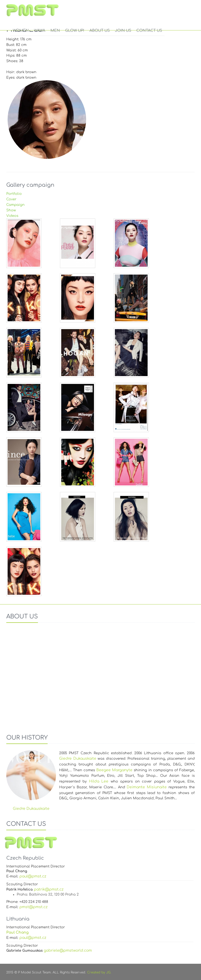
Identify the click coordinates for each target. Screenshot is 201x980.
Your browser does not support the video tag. (100, 676)
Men (55, 31)
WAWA (40, 31)
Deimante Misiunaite (147, 787)
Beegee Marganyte (114, 770)
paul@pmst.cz (33, 876)
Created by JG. (99, 972)
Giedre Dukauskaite (78, 759)
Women (21, 31)
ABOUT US (100, 31)
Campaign (15, 205)
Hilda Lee (99, 781)
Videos (12, 216)
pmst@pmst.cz (33, 907)
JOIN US (123, 31)
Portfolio (14, 194)
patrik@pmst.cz (49, 889)
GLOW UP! (75, 31)
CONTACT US (149, 31)
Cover (11, 199)
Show (11, 210)
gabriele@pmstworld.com (68, 950)
